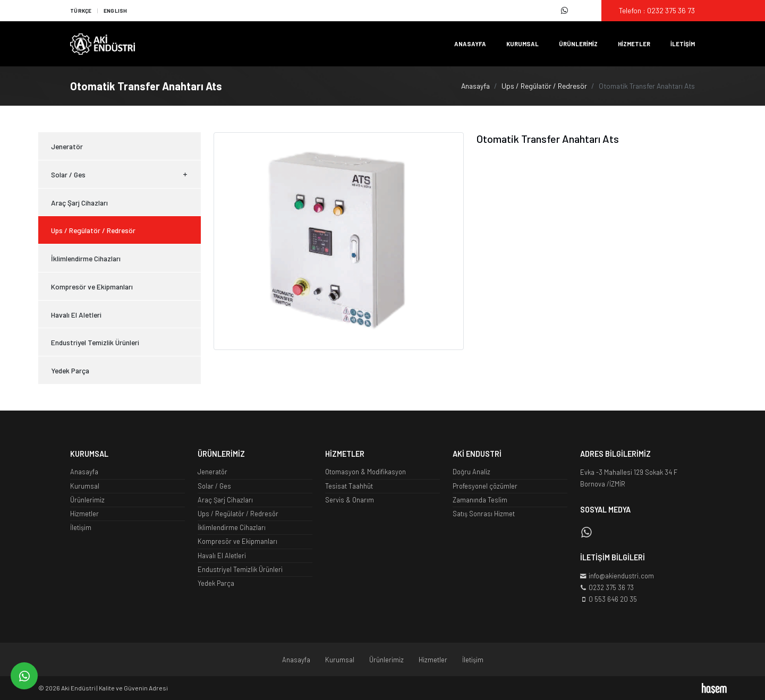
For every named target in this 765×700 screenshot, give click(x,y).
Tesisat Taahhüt (349, 486)
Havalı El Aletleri (76, 315)
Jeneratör (67, 146)
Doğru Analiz (471, 472)
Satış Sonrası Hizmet (484, 514)
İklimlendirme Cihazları (86, 258)
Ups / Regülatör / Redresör (544, 86)
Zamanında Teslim (480, 500)
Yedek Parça (70, 370)
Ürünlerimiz (578, 44)
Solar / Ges (120, 175)
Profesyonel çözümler (485, 486)
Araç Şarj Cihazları (79, 203)
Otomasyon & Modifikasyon (365, 472)
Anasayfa (470, 44)
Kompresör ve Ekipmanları (92, 287)
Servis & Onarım (350, 500)
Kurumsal (522, 44)
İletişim (683, 44)
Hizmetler (634, 44)
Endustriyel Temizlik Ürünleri (95, 342)
